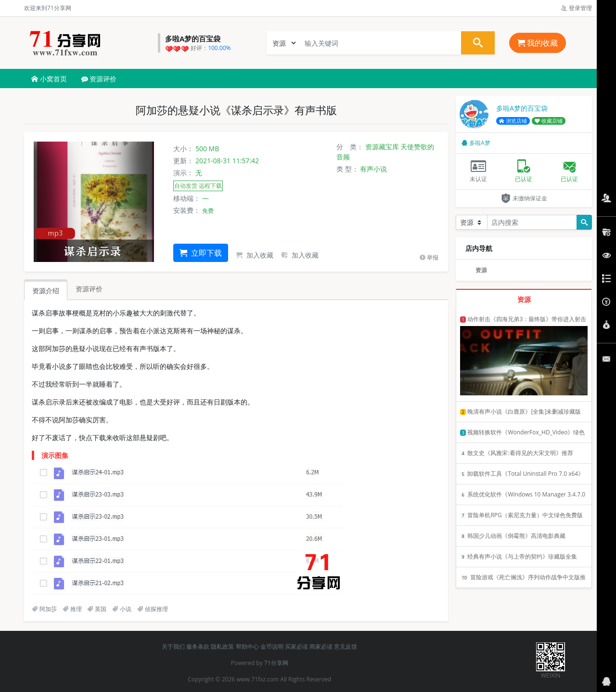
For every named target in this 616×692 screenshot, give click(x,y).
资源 (481, 270)
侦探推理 (153, 609)
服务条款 (198, 646)
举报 (429, 257)
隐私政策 (222, 646)
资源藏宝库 (382, 147)
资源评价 (99, 79)
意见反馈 (346, 646)
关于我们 (173, 646)
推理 (72, 609)
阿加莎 (44, 609)
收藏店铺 (549, 121)
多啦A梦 (476, 143)
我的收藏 (538, 43)
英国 (97, 609)
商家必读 (321, 646)
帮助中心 (247, 646)
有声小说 (373, 169)
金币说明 (272, 646)
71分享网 (276, 663)
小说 (122, 609)
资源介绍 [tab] (46, 291)
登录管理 (576, 8)
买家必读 (296, 646)
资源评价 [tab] (89, 289)
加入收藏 (255, 255)
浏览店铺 (513, 121)
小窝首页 (49, 79)
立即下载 (201, 253)
